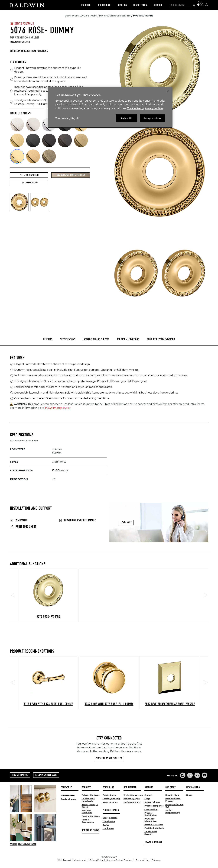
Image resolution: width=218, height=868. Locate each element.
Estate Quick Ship (111, 799)
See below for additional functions (29, 51)
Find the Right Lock (154, 828)
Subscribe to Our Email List (109, 758)
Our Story (122, 5)
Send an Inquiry (68, 799)
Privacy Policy (96, 860)
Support (158, 5)
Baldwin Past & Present (173, 800)
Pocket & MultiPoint (87, 812)
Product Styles (111, 810)
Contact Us (67, 787)
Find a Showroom (20, 775)
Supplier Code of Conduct (119, 860)
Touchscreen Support (151, 833)
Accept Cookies (152, 118)
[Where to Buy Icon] (202, 5)
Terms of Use (142, 860)
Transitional (109, 821)
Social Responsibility (173, 812)
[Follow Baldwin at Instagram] (33, 844)
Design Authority (132, 802)
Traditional (108, 828)
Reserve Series (110, 802)
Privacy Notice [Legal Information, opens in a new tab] (154, 108)
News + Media (140, 5)
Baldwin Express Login (46, 775)
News (189, 795)
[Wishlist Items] (198, 5)
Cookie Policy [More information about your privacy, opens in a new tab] (135, 108)
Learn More (126, 523)
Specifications (68, 339)
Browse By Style (132, 799)
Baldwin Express (153, 842)
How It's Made (172, 795)
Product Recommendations (161, 339)
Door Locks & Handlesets (88, 800)
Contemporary (110, 818)
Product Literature (154, 825)
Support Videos (152, 802)
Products (86, 5)
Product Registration (151, 814)
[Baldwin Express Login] (207, 5)
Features (48, 339)
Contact (148, 795)
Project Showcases (133, 795)
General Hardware (91, 816)
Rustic (106, 825)
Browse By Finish (90, 830)
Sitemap (156, 860)
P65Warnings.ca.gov (58, 408)
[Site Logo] (27, 5)
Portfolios (108, 787)
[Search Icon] (194, 5)
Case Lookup (151, 809)
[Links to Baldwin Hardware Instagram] (183, 775)
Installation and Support (96, 339)
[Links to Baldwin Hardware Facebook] (190, 775)
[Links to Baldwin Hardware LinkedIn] (197, 775)
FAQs (147, 799)
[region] (110, 107)
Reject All (127, 118)
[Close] (168, 91)
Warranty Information (151, 820)
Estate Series (109, 795)
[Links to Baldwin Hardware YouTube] (205, 775)
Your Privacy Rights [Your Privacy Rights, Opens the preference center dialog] (67, 118)
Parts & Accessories (88, 821)
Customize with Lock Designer (71, 175)
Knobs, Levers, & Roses (90, 806)
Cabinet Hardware (91, 795)
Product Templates (154, 806)
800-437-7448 (68, 795)
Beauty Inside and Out (174, 806)
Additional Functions (128, 339)
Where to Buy (30, 183)
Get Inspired (104, 5)
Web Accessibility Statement (72, 860)
